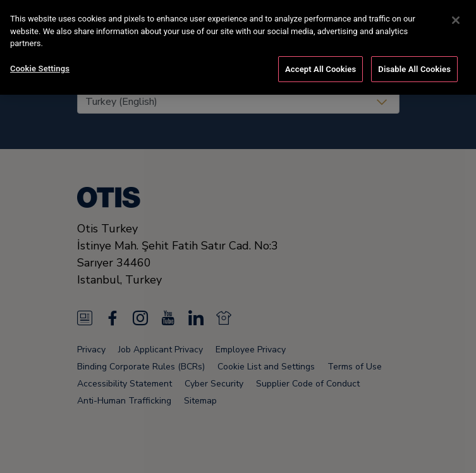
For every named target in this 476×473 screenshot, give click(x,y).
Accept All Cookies (320, 67)
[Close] (456, 18)
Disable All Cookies (414, 67)
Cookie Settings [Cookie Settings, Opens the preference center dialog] (40, 66)
